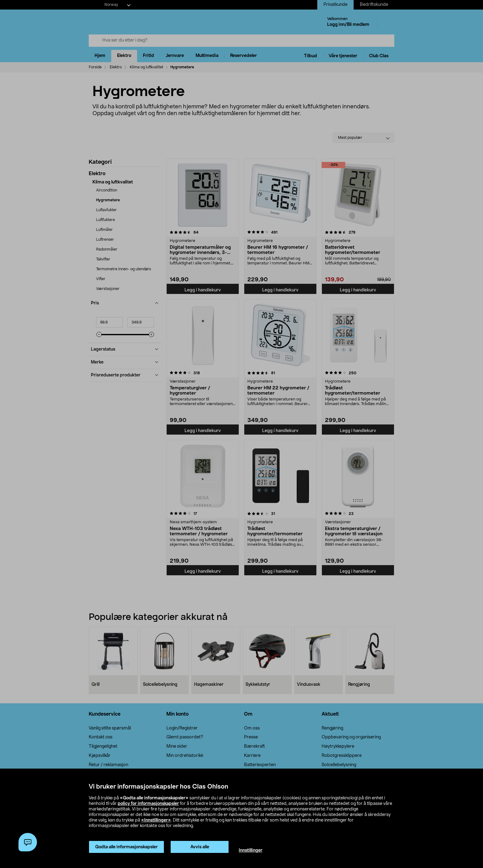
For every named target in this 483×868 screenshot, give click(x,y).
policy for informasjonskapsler (148, 804)
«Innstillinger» (156, 820)
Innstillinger (251, 850)
